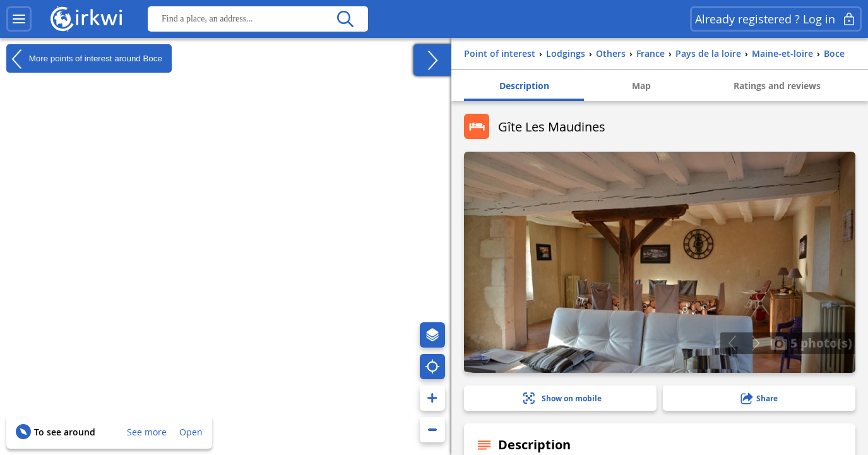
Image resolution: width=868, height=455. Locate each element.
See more (147, 432)
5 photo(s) (811, 343)
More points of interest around (84, 59)
